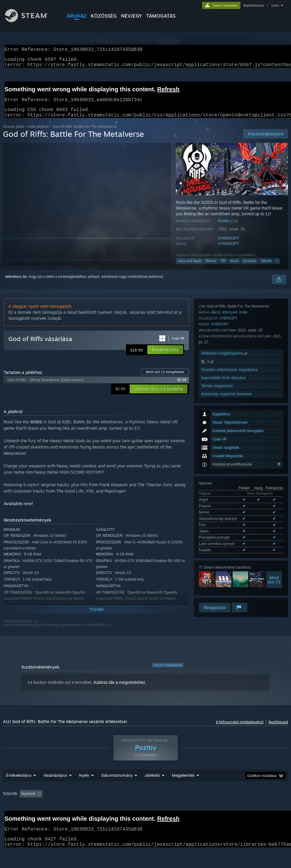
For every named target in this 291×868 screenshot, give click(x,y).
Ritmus (211, 268)
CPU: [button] (9, 817)
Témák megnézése (217, 560)
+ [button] (277, 268)
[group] (146, 813)
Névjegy (131, 16)
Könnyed (250, 268)
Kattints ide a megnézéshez (119, 690)
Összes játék (13, 134)
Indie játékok (38, 134)
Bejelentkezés (254, 5)
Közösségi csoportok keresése (226, 568)
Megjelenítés (183, 791)
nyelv (275, 5)
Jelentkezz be (16, 284)
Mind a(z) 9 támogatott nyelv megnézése (231, 426)
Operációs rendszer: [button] (248, 809)
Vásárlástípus (55, 791)
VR (223, 268)
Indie (243, 486)
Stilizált (266, 268)
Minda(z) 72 (274, 454)
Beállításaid (278, 729)
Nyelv (84, 791)
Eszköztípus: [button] (55, 817)
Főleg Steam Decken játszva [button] (197, 809)
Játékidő (152, 791)
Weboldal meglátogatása (225, 527)
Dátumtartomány (117, 791)
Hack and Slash (189, 268)
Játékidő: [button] (156, 809)
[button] (165, 357)
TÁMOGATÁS (161, 16)
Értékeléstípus (19, 791)
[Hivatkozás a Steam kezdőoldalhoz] (31, 21)
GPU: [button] (29, 817)
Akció (234, 268)
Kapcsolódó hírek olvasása (223, 552)
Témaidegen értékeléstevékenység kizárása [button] (102, 809)
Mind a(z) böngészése (165, 379)
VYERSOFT (229, 245)
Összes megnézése (168, 672)
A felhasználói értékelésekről (240, 729)
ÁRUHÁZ (77, 16)
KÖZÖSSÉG (104, 16)
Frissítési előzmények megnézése (229, 544)
